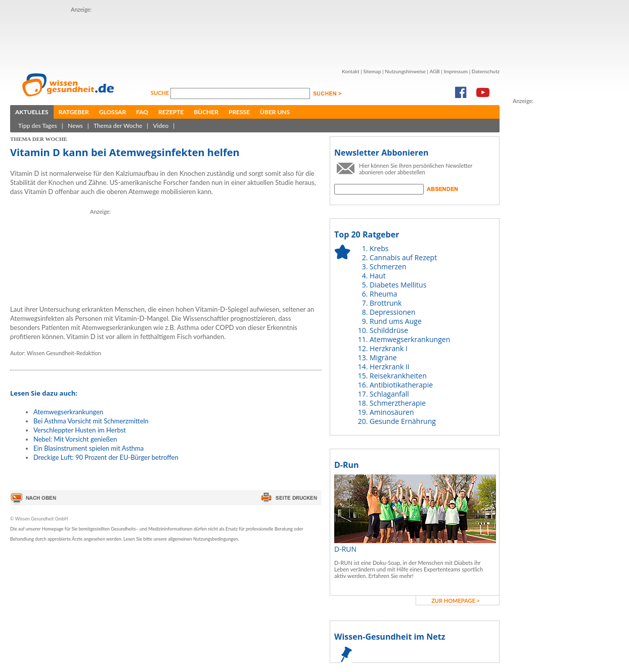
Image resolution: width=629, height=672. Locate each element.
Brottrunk (386, 303)
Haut (378, 276)
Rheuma (383, 294)
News (75, 126)
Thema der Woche (118, 126)
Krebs (379, 248)
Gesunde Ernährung (403, 421)
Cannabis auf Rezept (403, 257)
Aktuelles (32, 112)
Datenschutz (486, 71)
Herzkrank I (389, 348)
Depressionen (393, 312)
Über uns (275, 112)
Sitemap (372, 71)
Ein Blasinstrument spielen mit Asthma (88, 448)
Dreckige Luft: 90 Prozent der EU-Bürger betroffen (106, 457)
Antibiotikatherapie (401, 385)
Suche (161, 93)
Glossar (113, 112)
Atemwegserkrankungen (68, 412)
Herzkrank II (390, 367)
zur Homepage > (456, 601)
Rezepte (171, 112)
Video (161, 126)
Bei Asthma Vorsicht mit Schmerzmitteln (91, 421)
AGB (434, 71)
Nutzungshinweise (405, 71)
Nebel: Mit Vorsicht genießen (75, 439)
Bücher (206, 112)
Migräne (383, 357)
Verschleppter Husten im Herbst (80, 430)
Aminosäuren (392, 412)
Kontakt (351, 71)
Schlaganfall (389, 394)
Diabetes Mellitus (398, 285)
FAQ (142, 112)
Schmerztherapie (398, 403)
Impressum (456, 71)
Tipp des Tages (38, 126)
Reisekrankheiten (398, 376)
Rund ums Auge (396, 321)
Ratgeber (74, 112)
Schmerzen (388, 267)
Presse (239, 112)
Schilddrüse (389, 330)
